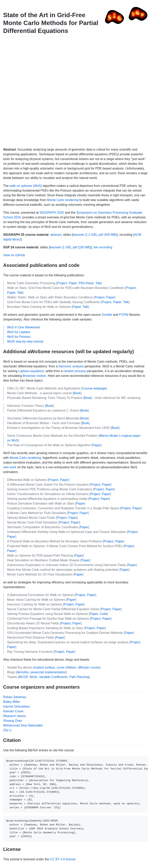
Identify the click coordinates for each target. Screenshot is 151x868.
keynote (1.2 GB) (85, 235)
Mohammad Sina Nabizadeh (23, 725)
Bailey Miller (12, 702)
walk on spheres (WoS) (26, 186)
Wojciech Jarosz (15, 716)
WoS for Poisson (19, 337)
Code (103, 614)
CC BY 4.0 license (63, 859)
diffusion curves (89, 667)
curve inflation (67, 667)
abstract (56, 235)
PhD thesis (86, 283)
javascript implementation (48, 672)
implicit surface (45, 667)
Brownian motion (35, 376)
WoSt (33, 677)
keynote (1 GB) (60, 247)
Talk (98, 283)
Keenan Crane (13, 711)
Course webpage (94, 388)
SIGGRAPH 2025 (52, 213)
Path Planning (79, 677)
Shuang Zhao (13, 721)
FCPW (124, 315)
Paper (73, 283)
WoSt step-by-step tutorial (25, 341)
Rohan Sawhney (15, 697)
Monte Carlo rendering (63, 200)
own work (10, 467)
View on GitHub (14, 255)
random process (75, 371)
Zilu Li (7, 730)
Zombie (107, 315)
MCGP (23, 677)
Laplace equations (31, 371)
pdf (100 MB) (82, 247)
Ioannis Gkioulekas (16, 706)
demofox (23, 672)
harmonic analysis (71, 366)
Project (62, 283)
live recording (103, 247)
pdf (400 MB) (108, 235)
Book (77, 393)
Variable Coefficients (53, 677)
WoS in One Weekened (23, 327)
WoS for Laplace (19, 332)
